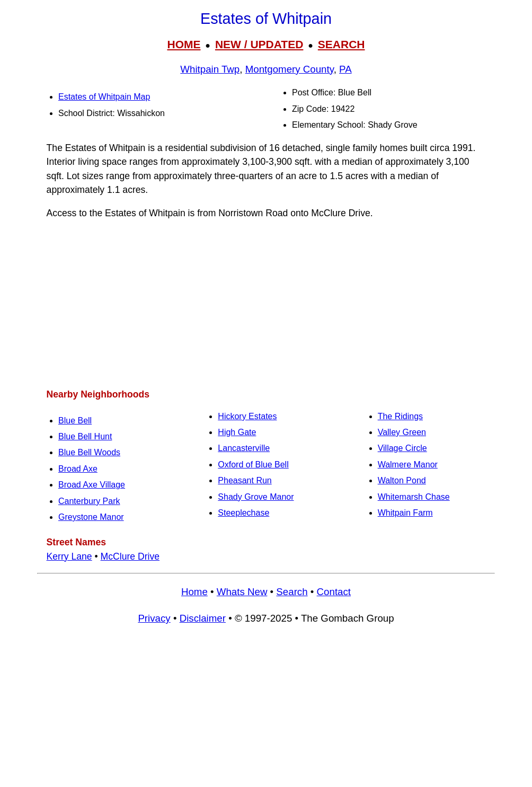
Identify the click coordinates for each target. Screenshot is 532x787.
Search (292, 592)
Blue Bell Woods (89, 452)
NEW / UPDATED (259, 44)
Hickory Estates (247, 416)
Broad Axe (78, 469)
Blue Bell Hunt (85, 436)
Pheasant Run (245, 480)
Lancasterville (244, 448)
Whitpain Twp (210, 69)
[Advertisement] (266, 304)
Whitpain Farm (405, 513)
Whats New (242, 592)
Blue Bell (75, 421)
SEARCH (342, 44)
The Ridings (400, 416)
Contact (334, 592)
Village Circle (402, 448)
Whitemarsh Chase (414, 497)
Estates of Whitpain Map (104, 97)
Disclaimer (203, 618)
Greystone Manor (91, 517)
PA (345, 69)
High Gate (237, 432)
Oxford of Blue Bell (253, 465)
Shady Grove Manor (256, 497)
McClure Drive (130, 556)
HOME (184, 44)
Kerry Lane (69, 556)
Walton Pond (402, 480)
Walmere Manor (408, 465)
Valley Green (402, 432)
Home (194, 592)
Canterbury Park (89, 501)
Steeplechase (243, 513)
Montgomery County (290, 69)
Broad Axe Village (92, 485)
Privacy (154, 618)
